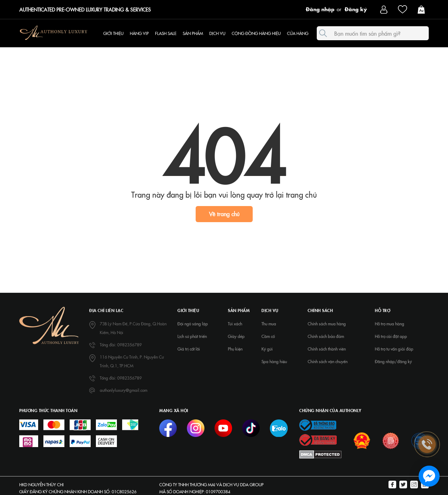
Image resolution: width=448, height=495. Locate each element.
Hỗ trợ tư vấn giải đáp (394, 349)
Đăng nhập (320, 9)
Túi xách (235, 324)
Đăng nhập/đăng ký (393, 361)
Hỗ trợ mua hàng (390, 324)
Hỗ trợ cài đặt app (391, 336)
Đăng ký (356, 9)
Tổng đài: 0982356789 (121, 345)
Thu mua (269, 324)
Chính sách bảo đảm (326, 336)
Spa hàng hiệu (274, 361)
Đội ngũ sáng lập (193, 324)
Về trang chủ (224, 214)
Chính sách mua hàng (327, 324)
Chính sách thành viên (327, 349)
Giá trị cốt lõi (189, 349)
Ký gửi (267, 349)
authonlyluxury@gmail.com (124, 390)
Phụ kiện (235, 349)
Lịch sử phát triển (192, 336)
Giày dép (236, 336)
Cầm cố (268, 336)
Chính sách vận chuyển (328, 361)
